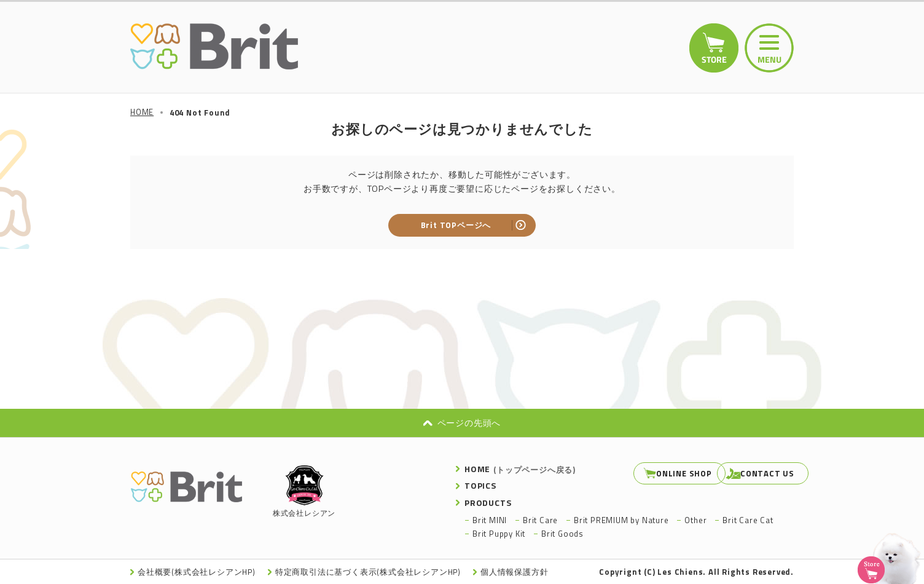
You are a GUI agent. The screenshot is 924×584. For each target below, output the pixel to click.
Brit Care (540, 519)
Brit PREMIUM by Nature (621, 519)
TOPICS (480, 485)
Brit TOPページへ (456, 225)
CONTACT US (752, 473)
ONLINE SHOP (653, 473)
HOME (520, 469)
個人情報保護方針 (517, 572)
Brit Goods (562, 534)
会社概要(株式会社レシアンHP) (197, 572)
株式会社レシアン (304, 493)
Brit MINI (490, 519)
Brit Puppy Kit (499, 534)
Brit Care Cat (748, 519)
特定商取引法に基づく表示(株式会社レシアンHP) (370, 572)
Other (695, 519)
